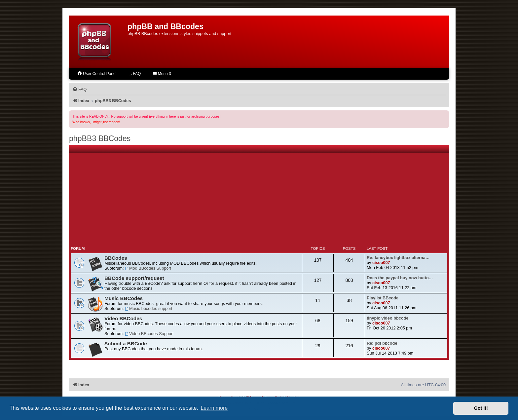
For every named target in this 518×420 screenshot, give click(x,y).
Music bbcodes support (148, 308)
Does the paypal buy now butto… (400, 278)
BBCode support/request (134, 278)
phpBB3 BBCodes (100, 138)
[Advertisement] (259, 196)
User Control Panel (97, 74)
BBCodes (116, 258)
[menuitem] (79, 90)
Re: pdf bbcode (382, 343)
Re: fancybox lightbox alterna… (398, 258)
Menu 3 (162, 74)
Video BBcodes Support (149, 334)
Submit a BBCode (126, 344)
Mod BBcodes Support (148, 268)
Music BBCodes (124, 298)
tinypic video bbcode (388, 318)
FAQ (135, 74)
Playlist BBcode (383, 298)
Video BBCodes (123, 318)
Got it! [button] (481, 408)
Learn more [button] (214, 408)
